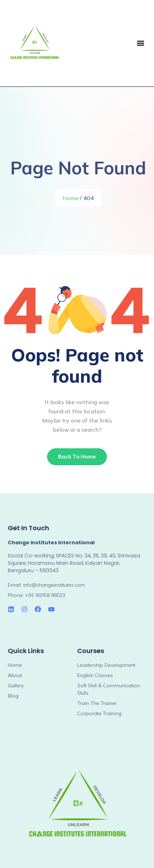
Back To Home (77, 457)
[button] (140, 43)
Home (71, 198)
